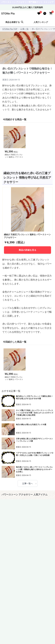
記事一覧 (24, 29)
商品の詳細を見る (28, 250)
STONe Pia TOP (10, 29)
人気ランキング (41, 22)
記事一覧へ (29, 483)
